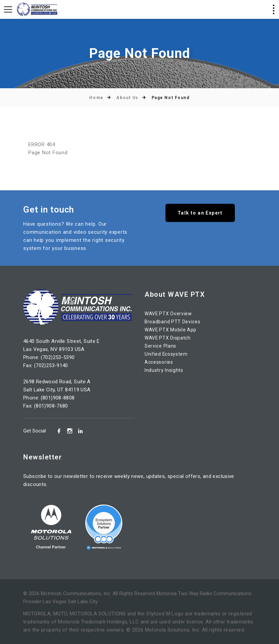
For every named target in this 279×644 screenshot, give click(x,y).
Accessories (160, 362)
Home (96, 98)
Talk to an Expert (200, 214)
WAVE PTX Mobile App (172, 330)
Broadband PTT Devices (174, 322)
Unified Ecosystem (167, 354)
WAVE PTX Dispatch (169, 338)
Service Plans (161, 346)
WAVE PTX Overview (169, 314)
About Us (127, 98)
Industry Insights (165, 370)
